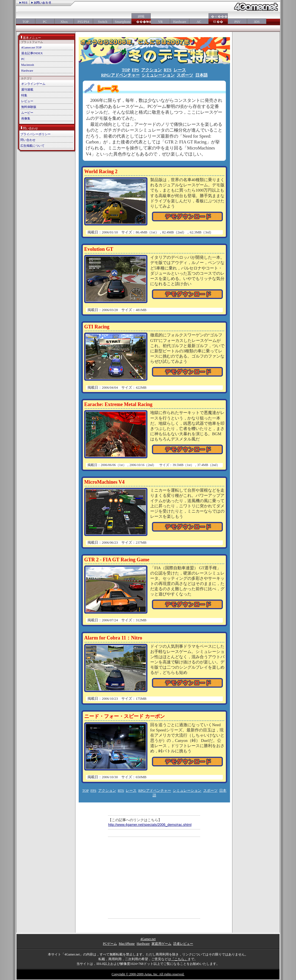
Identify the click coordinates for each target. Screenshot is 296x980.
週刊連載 (27, 89)
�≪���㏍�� (218, 19)
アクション (151, 70)
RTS (168, 70)
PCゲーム (110, 944)
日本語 (202, 75)
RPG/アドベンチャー (120, 75)
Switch (102, 22)
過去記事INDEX (32, 53)
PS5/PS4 (83, 22)
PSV (237, 22)
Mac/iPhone (127, 944)
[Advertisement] (154, 878)
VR (161, 22)
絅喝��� (141, 19)
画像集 (26, 118)
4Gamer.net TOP (31, 47)
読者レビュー (183, 944)
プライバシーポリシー (35, 134)
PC (45, 22)
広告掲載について (32, 146)
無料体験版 (29, 107)
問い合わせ (28, 140)
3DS (257, 22)
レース (180, 70)
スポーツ (185, 75)
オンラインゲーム (33, 84)
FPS (135, 70)
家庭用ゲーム (161, 944)
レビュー (27, 101)
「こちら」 (179, 959)
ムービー (27, 113)
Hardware (179, 22)
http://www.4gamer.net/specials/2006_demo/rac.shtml (150, 825)
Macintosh (28, 65)
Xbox (64, 22)
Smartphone (122, 22)
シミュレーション (158, 75)
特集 (24, 95)
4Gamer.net (148, 939)
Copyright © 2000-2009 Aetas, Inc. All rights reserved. (148, 974)
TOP (26, 22)
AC (199, 22)
